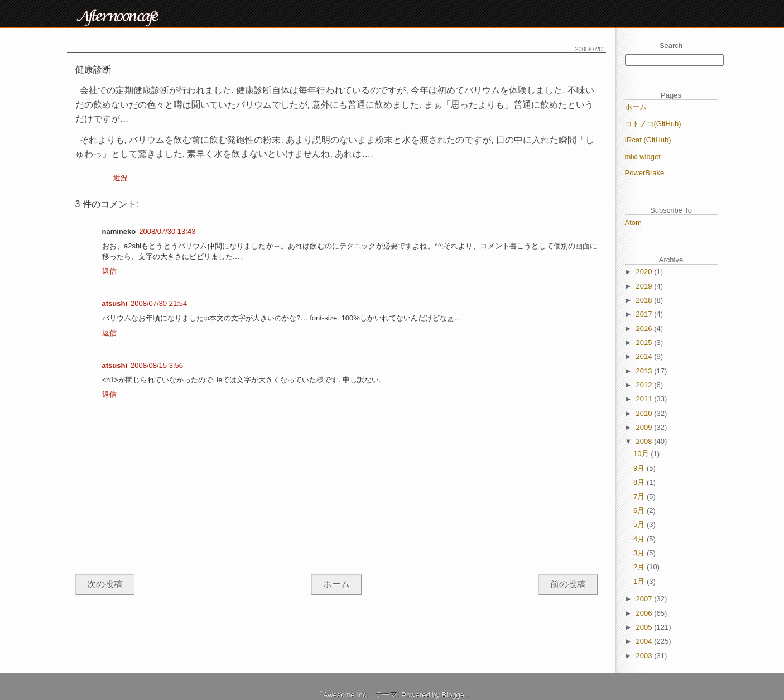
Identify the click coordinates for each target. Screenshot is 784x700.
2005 (645, 627)
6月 (640, 510)
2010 (645, 413)
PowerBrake (645, 173)
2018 (645, 300)
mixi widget (643, 157)
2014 (645, 356)
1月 (640, 581)
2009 (645, 427)
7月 (640, 497)
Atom (633, 222)
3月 (640, 553)
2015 (645, 342)
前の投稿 (568, 584)
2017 (645, 314)
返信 (109, 271)
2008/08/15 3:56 (157, 365)
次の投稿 (105, 584)
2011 (645, 399)
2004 (645, 641)
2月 (640, 567)
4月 (640, 539)
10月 (642, 454)
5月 (640, 524)
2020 (645, 272)
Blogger (454, 695)
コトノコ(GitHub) (653, 124)
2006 (645, 613)
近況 (121, 178)
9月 (640, 468)
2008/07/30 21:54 (159, 303)
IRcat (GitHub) (648, 140)
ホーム (336, 584)
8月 (640, 482)
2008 (645, 441)
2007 (645, 599)
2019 (645, 286)
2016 (645, 329)
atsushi (115, 303)
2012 (645, 385)
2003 (645, 656)
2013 (645, 371)
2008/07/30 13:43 (167, 231)
